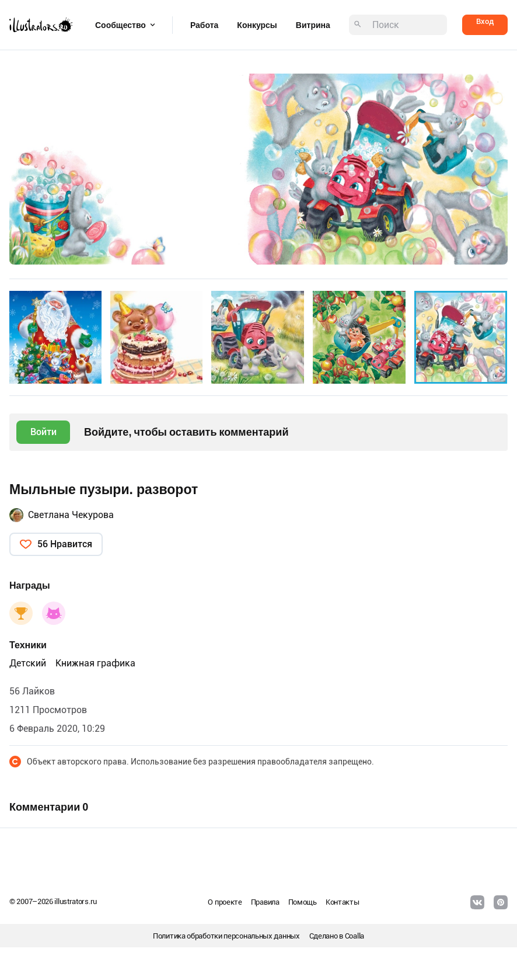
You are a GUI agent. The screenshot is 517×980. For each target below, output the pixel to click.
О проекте (225, 902)
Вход (485, 21)
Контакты (343, 902)
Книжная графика (95, 663)
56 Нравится (65, 544)
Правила (265, 902)
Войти (43, 432)
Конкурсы (257, 25)
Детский (28, 663)
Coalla (354, 936)
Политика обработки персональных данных (226, 936)
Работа (204, 25)
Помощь (303, 902)
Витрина (313, 25)
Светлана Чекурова (71, 515)
